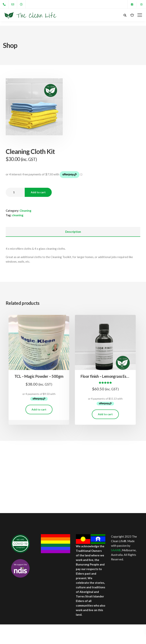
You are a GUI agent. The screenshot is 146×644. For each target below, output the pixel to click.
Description (73, 232)
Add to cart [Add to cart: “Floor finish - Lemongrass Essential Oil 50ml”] (105, 414)
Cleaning (25, 211)
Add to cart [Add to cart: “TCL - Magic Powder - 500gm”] (39, 409)
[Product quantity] (15, 192)
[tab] (73, 232)
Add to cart (38, 192)
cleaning (18, 215)
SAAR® (116, 550)
